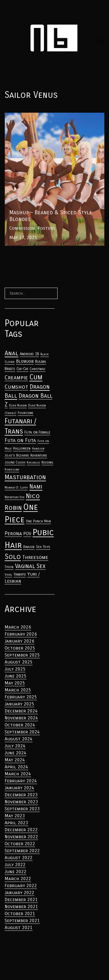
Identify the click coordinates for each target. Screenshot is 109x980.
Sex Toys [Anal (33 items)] (43, 547)
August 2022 (19, 858)
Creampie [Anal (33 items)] (16, 378)
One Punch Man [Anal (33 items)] (38, 521)
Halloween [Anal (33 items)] (22, 448)
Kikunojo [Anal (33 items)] (33, 462)
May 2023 (15, 816)
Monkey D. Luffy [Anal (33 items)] (16, 488)
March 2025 (18, 690)
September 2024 (22, 732)
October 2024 (20, 725)
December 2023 (21, 795)
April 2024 (16, 767)
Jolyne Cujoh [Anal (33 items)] (15, 462)
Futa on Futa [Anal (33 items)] (20, 440)
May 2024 (15, 760)
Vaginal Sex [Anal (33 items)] (30, 566)
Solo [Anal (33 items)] (13, 557)
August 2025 (19, 662)
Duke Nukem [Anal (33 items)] (18, 405)
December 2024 (21, 711)
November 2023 (21, 802)
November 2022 (21, 837)
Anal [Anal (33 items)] (11, 353)
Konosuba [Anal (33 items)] (12, 469)
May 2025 (15, 683)
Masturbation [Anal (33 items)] (25, 477)
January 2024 (19, 788)
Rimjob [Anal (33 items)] (29, 547)
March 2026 (18, 627)
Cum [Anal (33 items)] (36, 377)
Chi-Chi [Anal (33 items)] (22, 369)
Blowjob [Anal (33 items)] (25, 361)
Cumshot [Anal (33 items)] (16, 387)
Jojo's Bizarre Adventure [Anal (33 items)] (26, 455)
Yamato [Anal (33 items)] (20, 574)
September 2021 (22, 920)
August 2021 (19, 927)
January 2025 (19, 704)
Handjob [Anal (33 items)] (38, 449)
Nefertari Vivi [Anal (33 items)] (15, 497)
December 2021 (21, 899)
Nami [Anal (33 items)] (36, 487)
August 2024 (19, 739)
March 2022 (18, 879)
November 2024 (21, 718)
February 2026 (21, 634)
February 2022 (21, 886)
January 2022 (19, 893)
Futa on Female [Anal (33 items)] (37, 432)
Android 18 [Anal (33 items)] (29, 354)
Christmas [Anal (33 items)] (37, 369)
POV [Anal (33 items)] (27, 534)
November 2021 (21, 906)
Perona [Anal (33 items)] (13, 534)
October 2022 (20, 844)
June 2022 (16, 872)
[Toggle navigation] (101, 40)
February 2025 (21, 697)
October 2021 (20, 913)
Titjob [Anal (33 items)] (9, 567)
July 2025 (15, 669)
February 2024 (21, 781)
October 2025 (20, 648)
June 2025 (16, 676)
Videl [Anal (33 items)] (8, 575)
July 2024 (15, 746)
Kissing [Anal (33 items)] (47, 462)
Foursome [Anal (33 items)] (26, 413)
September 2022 (22, 851)
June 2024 (16, 753)
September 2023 (22, 809)
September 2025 (22, 655)
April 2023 (16, 823)
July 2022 (15, 865)
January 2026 (19, 641)
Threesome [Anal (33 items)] (35, 557)
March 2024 (18, 774)
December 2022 (21, 830)
